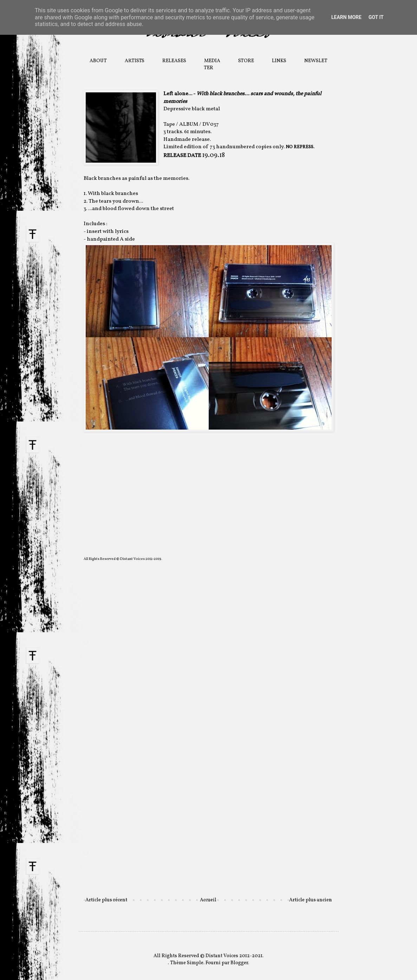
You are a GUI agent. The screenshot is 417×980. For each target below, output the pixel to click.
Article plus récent (106, 900)
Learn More (346, 17)
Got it (376, 17)
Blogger (239, 963)
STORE (246, 61)
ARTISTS (135, 61)
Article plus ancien (311, 900)
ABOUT (98, 61)
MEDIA (212, 61)
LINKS (279, 61)
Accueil (208, 900)
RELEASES (174, 61)
